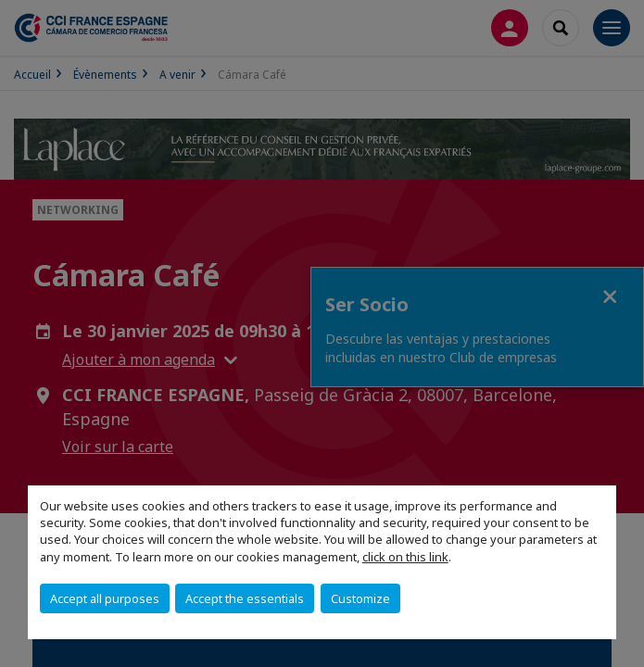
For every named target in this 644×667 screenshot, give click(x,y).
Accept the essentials (245, 598)
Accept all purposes (105, 598)
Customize (360, 598)
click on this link (405, 557)
